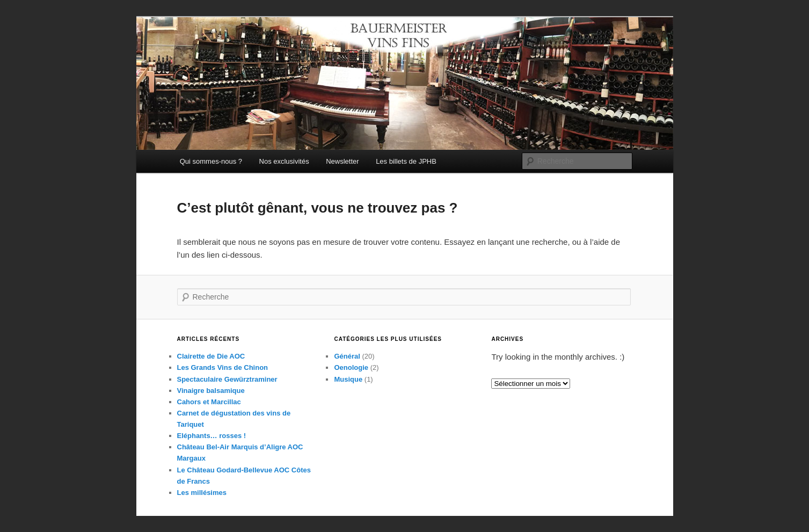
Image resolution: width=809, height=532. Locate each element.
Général (347, 356)
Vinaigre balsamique (211, 391)
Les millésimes (202, 493)
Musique (348, 379)
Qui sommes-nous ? (211, 161)
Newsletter (342, 161)
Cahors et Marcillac (209, 402)
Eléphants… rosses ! (212, 436)
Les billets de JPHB (406, 161)
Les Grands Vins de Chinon (223, 367)
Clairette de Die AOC (211, 356)
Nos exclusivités (284, 161)
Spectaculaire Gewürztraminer (227, 379)
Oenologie (351, 367)
